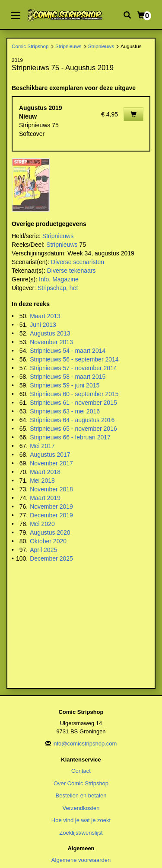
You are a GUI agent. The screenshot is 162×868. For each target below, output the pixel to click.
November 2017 (51, 463)
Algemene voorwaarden (81, 860)
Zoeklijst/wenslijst (81, 833)
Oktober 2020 (48, 541)
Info (44, 279)
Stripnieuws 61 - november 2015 (73, 403)
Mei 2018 (42, 481)
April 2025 (43, 550)
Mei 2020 (42, 524)
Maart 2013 (45, 316)
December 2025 (51, 558)
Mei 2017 (42, 446)
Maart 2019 (45, 498)
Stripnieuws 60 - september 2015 (74, 394)
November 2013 (51, 342)
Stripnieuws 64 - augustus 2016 (72, 420)
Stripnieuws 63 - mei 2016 (65, 411)
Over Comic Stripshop (81, 783)
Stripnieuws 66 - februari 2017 (70, 437)
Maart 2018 (45, 472)
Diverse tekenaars (71, 271)
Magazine (65, 279)
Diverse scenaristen (78, 262)
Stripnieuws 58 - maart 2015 (68, 377)
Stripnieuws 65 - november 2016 (73, 429)
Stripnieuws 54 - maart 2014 (68, 351)
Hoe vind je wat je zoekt (81, 820)
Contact (81, 771)
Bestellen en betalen (81, 795)
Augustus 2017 (50, 455)
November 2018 (51, 489)
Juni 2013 (43, 325)
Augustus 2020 (50, 532)
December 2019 (51, 515)
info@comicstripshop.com (84, 744)
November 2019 (51, 507)
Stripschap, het (58, 288)
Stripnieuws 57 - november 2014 (73, 368)
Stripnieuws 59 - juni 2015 (65, 385)
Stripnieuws (68, 46)
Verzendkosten (81, 808)
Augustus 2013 (50, 333)
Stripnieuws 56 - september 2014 (74, 359)
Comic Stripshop (30, 46)
